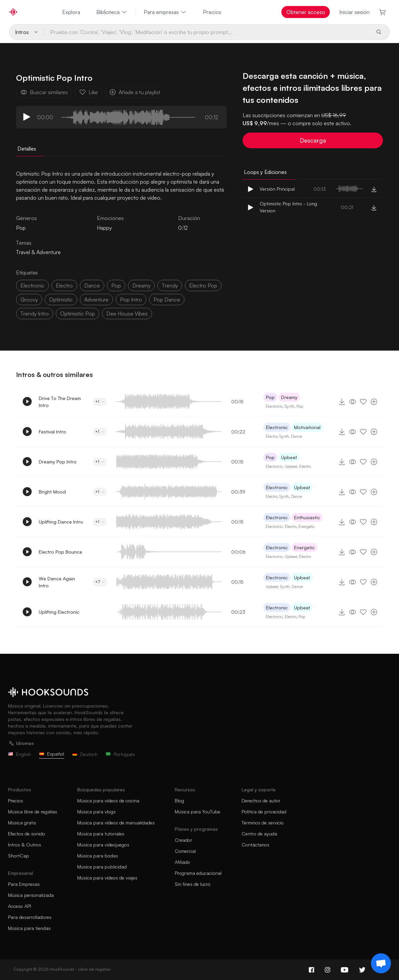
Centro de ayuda (259, 834)
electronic (32, 285)
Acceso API (20, 906)
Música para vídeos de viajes (107, 878)
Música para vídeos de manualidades (116, 823)
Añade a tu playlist (135, 92)
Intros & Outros (25, 845)
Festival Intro (52, 432)
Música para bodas (98, 856)
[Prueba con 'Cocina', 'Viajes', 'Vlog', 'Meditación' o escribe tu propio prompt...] (207, 32)
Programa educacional (198, 873)
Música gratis (22, 823)
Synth (290, 406)
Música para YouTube (197, 812)
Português (120, 754)
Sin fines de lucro (193, 884)
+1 (100, 402)
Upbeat (289, 457)
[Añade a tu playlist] (374, 402)
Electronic (274, 406)
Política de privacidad (264, 812)
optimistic (61, 300)
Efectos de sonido (27, 834)
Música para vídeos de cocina (108, 801)
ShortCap (19, 856)
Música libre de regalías (33, 812)
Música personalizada (31, 895)
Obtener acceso (306, 12)
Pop (270, 397)
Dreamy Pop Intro (58, 462)
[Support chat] (381, 963)
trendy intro (35, 314)
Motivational (307, 427)
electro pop (203, 285)
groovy (29, 300)
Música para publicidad (102, 867)
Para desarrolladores (30, 917)
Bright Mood (52, 492)
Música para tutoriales (101, 834)
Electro (272, 436)
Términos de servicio (263, 823)
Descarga (313, 140)
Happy (104, 228)
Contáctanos (255, 845)
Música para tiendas (29, 928)
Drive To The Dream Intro (60, 402)
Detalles (27, 149)
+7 (100, 582)
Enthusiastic (307, 517)
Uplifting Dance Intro (61, 522)
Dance (297, 436)
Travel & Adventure (38, 252)
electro (64, 285)
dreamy (141, 285)
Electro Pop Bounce (60, 552)
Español (52, 754)
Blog (179, 801)
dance (92, 285)
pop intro (131, 300)
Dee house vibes (127, 314)
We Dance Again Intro (57, 582)
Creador (183, 840)
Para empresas (165, 12)
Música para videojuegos (103, 845)
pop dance (167, 300)
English (20, 754)
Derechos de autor (261, 801)
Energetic (307, 526)
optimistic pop (78, 314)
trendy (170, 285)
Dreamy (289, 397)
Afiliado (182, 862)
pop (116, 285)
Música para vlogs (96, 812)
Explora (71, 12)
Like (89, 92)
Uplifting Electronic (59, 612)
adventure (96, 300)
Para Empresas (24, 884)
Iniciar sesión (354, 12)
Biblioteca (112, 12)
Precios (212, 12)
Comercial (185, 851)
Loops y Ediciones (265, 172)
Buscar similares (44, 92)
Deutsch (85, 754)
